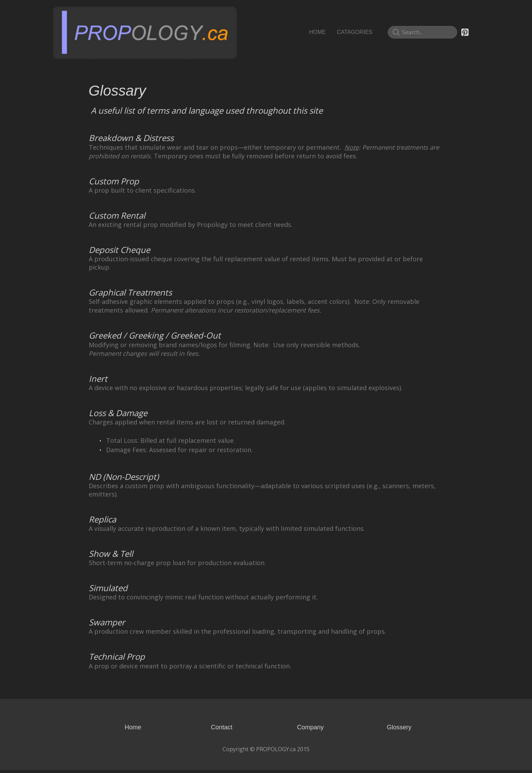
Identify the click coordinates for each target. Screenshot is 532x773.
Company (310, 730)
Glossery (399, 730)
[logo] (145, 32)
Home (133, 730)
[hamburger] (245, 12)
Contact (221, 730)
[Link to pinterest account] (465, 32)
